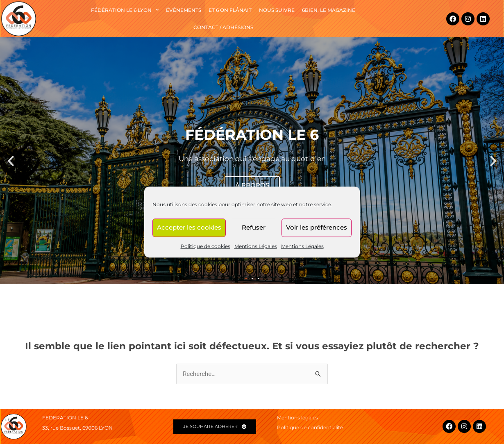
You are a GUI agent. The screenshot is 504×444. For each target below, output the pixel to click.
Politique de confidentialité (310, 427)
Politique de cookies (205, 246)
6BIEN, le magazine (329, 10)
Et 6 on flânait (230, 10)
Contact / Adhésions (223, 27)
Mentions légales (297, 418)
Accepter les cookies (189, 227)
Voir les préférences (317, 227)
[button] (11, 161)
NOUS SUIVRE (277, 10)
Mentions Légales (256, 246)
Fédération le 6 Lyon (125, 10)
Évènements (184, 10)
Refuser (254, 227)
